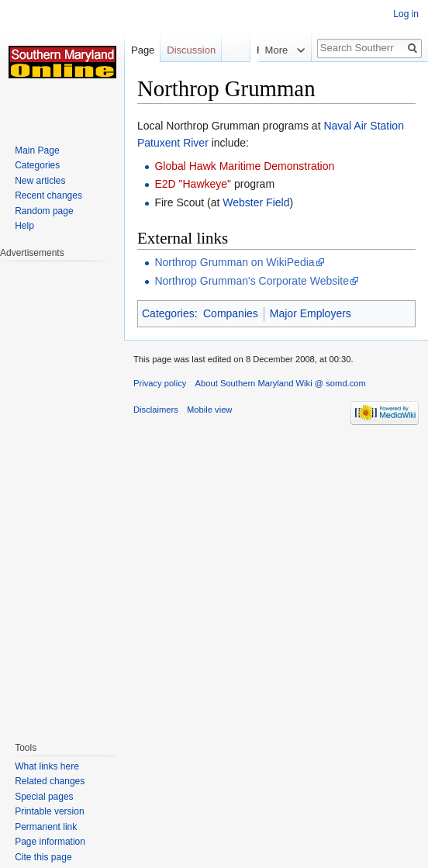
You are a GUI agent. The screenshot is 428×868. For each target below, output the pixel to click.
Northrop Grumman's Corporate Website (252, 281)
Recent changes (48, 195)
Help (24, 226)
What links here (47, 766)
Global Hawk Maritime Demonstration (244, 166)
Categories (168, 313)
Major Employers (311, 313)
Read (251, 50)
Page (143, 50)
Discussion (191, 50)
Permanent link (46, 827)
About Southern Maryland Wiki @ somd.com (281, 383)
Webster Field (256, 202)
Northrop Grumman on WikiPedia (234, 262)
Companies (231, 313)
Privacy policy (160, 383)
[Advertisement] (62, 493)
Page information (50, 842)
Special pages (44, 797)
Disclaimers (156, 410)
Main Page (37, 150)
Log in (406, 14)
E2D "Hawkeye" (193, 184)
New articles (40, 181)
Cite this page (43, 857)
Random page (44, 211)
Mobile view (209, 410)
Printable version (49, 811)
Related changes (50, 781)
